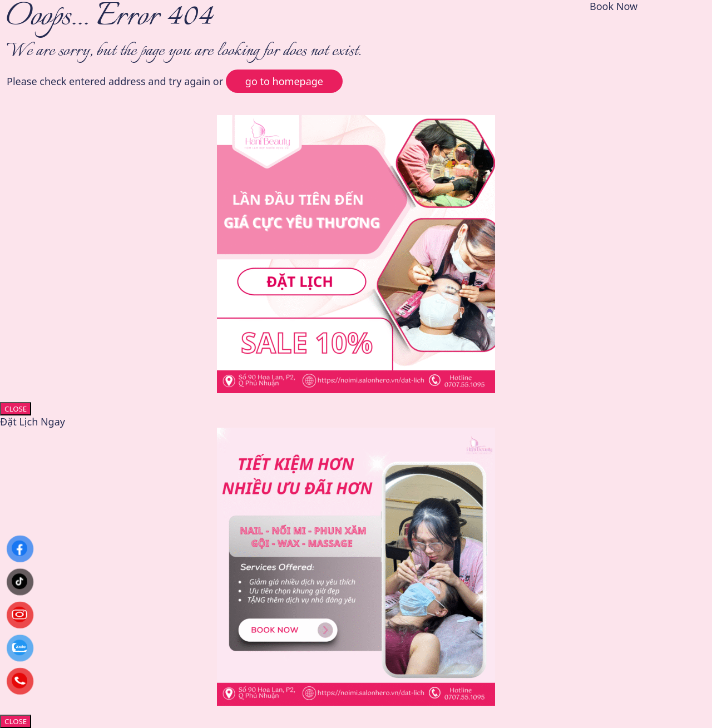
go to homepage (284, 81)
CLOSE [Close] (16, 409)
